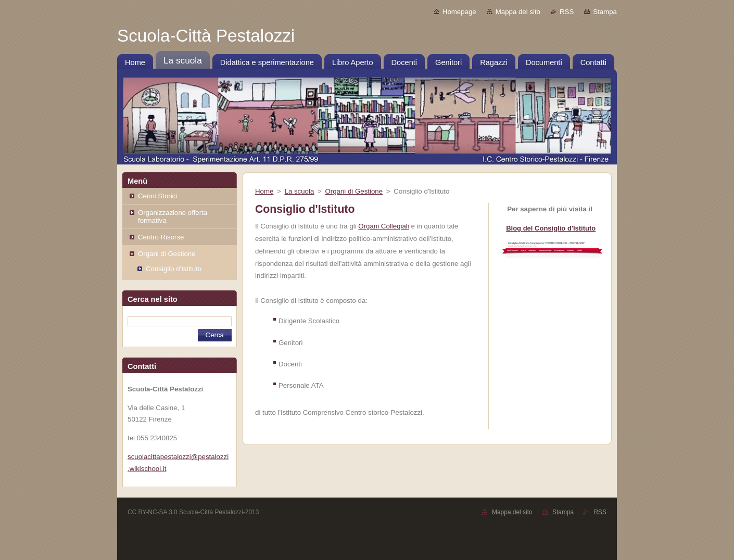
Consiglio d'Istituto (174, 269)
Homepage (459, 12)
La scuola (300, 191)
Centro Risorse (161, 237)
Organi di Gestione (167, 254)
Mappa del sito (518, 12)
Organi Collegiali (383, 226)
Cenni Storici (157, 196)
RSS (567, 12)
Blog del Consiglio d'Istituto (551, 228)
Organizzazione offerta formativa (173, 217)
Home (264, 191)
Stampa (605, 12)
